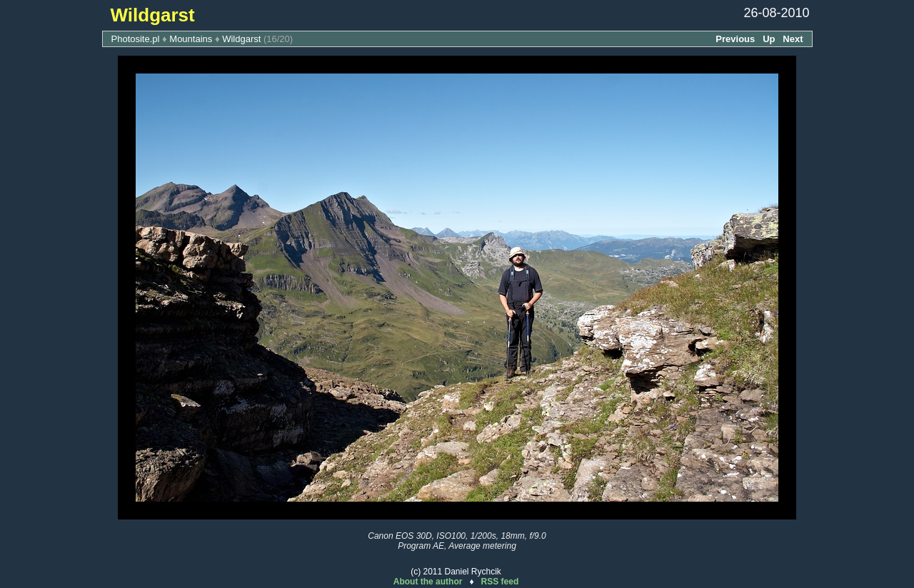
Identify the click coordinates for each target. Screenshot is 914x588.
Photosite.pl (136, 39)
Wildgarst (241, 39)
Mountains (191, 39)
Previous (735, 39)
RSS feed (500, 582)
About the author (428, 582)
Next (793, 39)
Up (769, 39)
